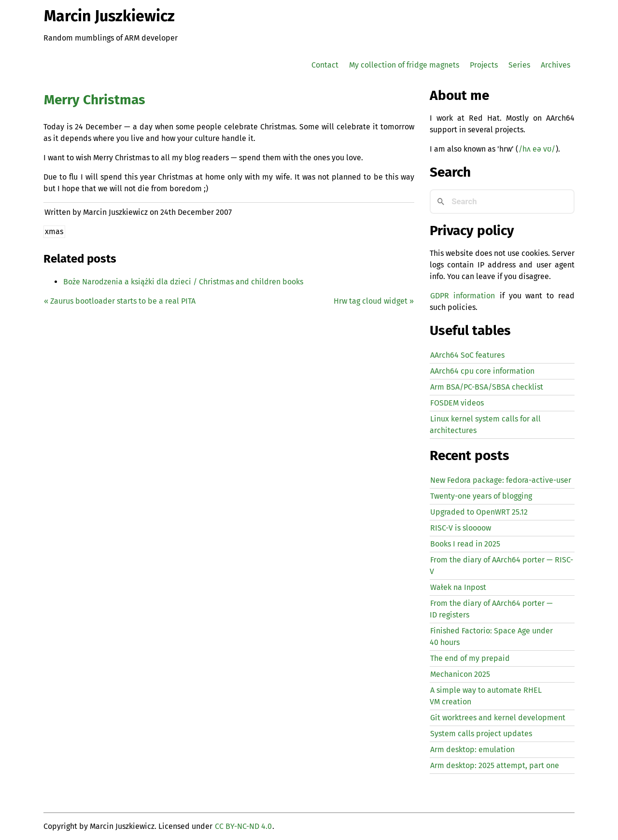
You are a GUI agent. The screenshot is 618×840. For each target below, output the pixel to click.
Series (519, 65)
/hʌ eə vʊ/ (537, 149)
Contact (325, 65)
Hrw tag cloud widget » (374, 301)
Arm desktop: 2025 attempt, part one (495, 765)
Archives (555, 65)
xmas (54, 231)
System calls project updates (481, 734)
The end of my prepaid (470, 658)
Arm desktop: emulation (472, 749)
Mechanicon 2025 (460, 674)
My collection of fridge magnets (404, 65)
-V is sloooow (461, 528)
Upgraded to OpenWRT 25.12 (479, 512)
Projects (484, 65)
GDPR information (463, 296)
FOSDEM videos (457, 403)
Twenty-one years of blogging (481, 496)
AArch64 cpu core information (482, 371)
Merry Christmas (95, 100)
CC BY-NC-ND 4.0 (243, 826)
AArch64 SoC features (467, 355)
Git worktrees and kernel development (498, 718)
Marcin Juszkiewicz (109, 16)
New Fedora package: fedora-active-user (501, 480)
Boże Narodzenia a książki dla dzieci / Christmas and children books (183, 282)
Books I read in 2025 (465, 544)
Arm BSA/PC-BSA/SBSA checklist (487, 387)
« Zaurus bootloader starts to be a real (120, 301)
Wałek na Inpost (458, 587)
